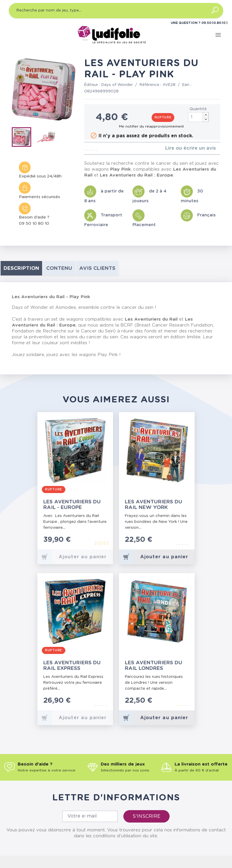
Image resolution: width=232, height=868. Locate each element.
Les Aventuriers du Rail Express (72, 665)
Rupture (163, 118)
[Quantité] (198, 117)
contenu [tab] (59, 268)
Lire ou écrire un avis (190, 148)
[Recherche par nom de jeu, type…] (116, 11)
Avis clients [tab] (97, 268)
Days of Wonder (117, 85)
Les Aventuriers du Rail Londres (154, 665)
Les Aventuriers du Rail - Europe (72, 505)
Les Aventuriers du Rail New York (154, 505)
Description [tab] (21, 268)
